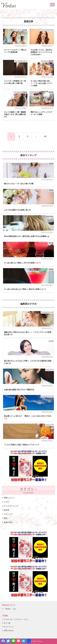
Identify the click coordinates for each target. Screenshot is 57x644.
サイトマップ (9, 627)
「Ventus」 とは (10, 609)
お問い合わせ (9, 630)
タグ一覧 (7, 623)
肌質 (6, 518)
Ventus (8, 5)
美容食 (25, 30)
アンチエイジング (21, 30)
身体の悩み (50, 217)
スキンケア (50, 30)
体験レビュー (9, 498)
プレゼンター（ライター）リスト (16, 619)
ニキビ (51, 341)
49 (45, 136)
